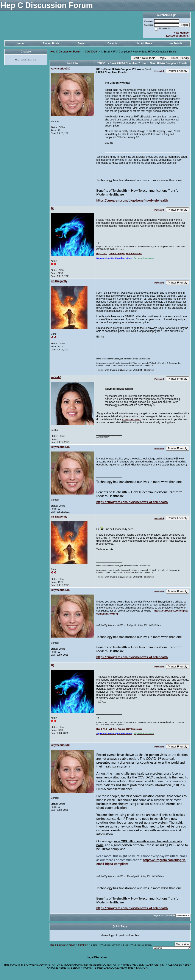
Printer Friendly (179, 58)
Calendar (113, 43)
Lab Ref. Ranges (117, 253)
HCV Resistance (134, 253)
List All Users (144, 43)
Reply (162, 58)
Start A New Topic (144, 58)
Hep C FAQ (102, 253)
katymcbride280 (60, 69)
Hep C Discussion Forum (66, 52)
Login (184, 25)
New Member (182, 33)
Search (82, 43)
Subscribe (183, 944)
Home (20, 43)
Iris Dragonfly (59, 281)
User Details (175, 43)
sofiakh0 (56, 377)
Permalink (159, 71)
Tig (53, 208)
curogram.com (132, 419)
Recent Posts (51, 43)
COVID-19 (91, 52)
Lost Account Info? (178, 36)
